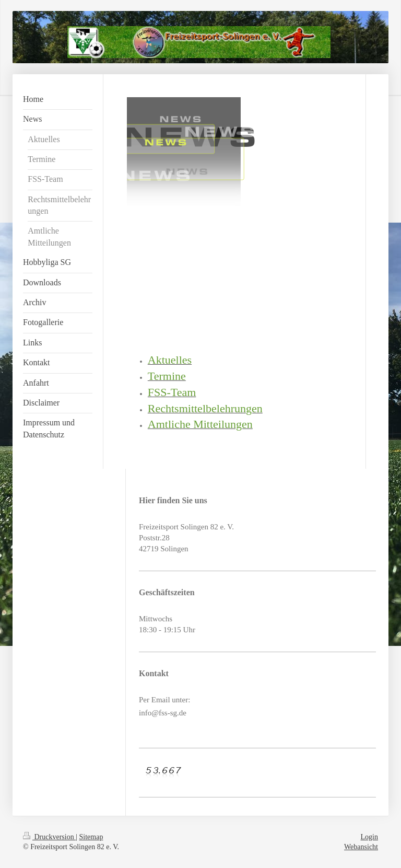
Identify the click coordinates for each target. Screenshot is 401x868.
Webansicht (361, 847)
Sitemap (91, 837)
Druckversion (49, 837)
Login (369, 837)
